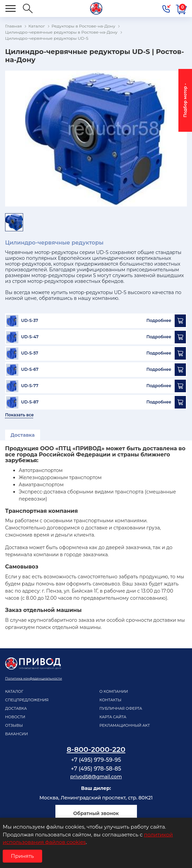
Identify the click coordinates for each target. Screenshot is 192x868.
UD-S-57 (30, 353)
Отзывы (14, 725)
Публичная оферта (121, 708)
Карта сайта (113, 717)
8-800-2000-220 (96, 749)
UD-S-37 (30, 321)
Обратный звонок (96, 813)
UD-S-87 (30, 402)
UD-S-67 (30, 369)
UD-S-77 (30, 386)
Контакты (111, 700)
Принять (22, 856)
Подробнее (159, 320)
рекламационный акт (125, 725)
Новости (15, 717)
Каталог (14, 691)
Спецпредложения (27, 700)
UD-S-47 (30, 337)
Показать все (19, 415)
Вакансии (16, 734)
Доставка (23, 435)
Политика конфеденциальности (33, 678)
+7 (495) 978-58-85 (96, 769)
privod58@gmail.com (96, 777)
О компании (114, 691)
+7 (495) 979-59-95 (96, 760)
